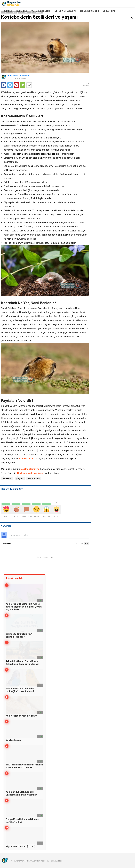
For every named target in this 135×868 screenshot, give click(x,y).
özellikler (7, 479)
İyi (77, 543)
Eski (81, 543)
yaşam (20, 479)
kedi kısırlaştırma (30, 469)
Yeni (87, 543)
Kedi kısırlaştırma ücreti (31, 473)
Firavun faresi (26, 458)
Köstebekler (34, 479)
